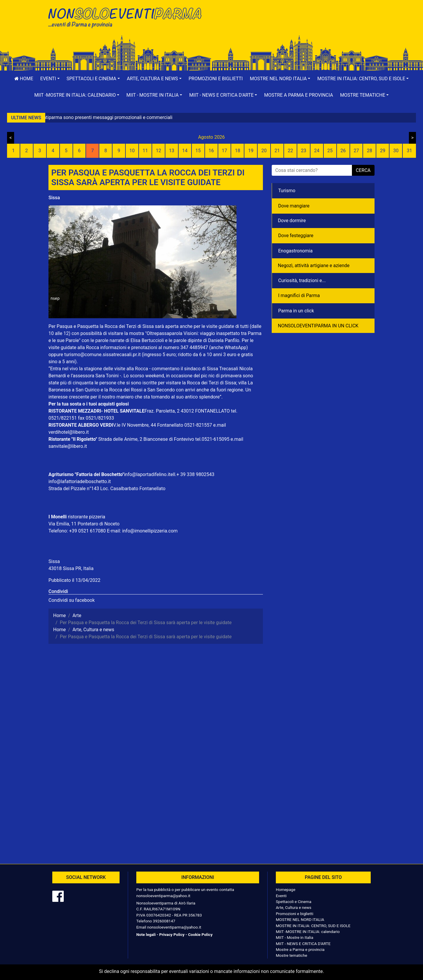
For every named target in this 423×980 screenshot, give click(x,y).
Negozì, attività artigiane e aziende (314, 265)
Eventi (281, 896)
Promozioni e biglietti (216, 79)
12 (158, 151)
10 (132, 151)
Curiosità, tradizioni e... (302, 280)
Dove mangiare (294, 206)
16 (211, 151)
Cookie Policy (200, 934)
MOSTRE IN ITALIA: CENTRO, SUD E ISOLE (313, 926)
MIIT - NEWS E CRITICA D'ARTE (303, 944)
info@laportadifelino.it (147, 474)
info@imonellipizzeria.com (150, 531)
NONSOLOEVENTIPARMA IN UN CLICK (318, 326)
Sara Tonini (107, 376)
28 (370, 151)
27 (356, 151)
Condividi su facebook (72, 600)
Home (24, 79)
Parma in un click (296, 311)
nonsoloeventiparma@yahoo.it (163, 896)
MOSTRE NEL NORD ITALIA (300, 919)
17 (224, 151)
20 (264, 151)
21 (277, 151)
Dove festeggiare (296, 236)
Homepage (286, 889)
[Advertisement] (295, 24)
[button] (50, 79)
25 (330, 151)
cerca (363, 170)
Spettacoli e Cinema (294, 902)
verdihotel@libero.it (69, 432)
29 (383, 151)
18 (238, 151)
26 (343, 151)
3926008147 (164, 921)
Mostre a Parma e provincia (298, 95)
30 (396, 151)
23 (303, 151)
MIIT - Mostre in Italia (294, 937)
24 (317, 151)
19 (251, 151)
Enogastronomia (295, 251)
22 (290, 151)
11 (145, 151)
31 (409, 151)
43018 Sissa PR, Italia (71, 568)
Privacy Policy (172, 934)
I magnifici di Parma (299, 295)
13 (172, 151)
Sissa (54, 198)
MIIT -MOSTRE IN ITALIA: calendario (308, 932)
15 (198, 151)
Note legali (146, 934)
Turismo (287, 191)
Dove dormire (292, 221)
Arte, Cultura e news (294, 907)
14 (185, 151)
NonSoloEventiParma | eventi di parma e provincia (128, 17)
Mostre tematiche (292, 955)
